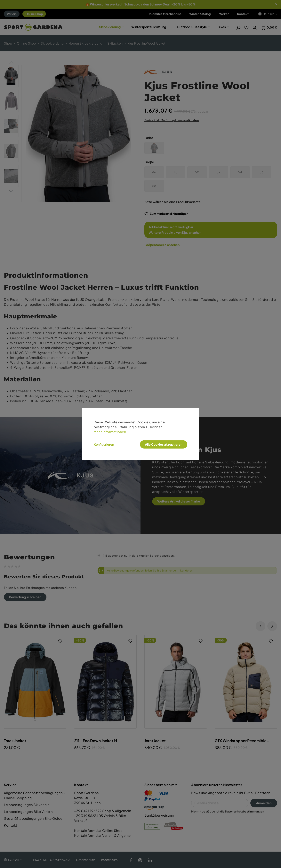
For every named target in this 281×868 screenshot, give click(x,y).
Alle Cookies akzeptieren (164, 444)
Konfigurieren (104, 444)
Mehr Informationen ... (112, 432)
